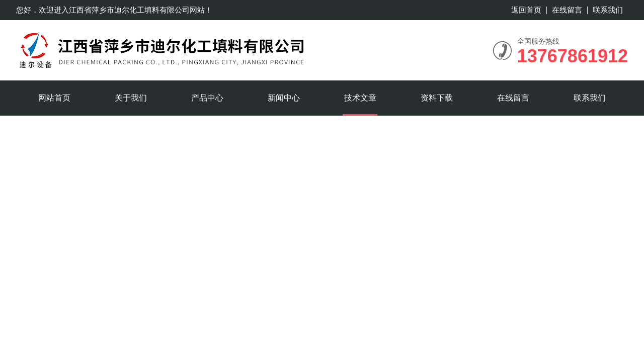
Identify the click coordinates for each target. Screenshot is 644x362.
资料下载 (437, 98)
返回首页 (526, 10)
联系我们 (608, 10)
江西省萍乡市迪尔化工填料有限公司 (129, 10)
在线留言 (567, 10)
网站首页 (54, 98)
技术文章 (360, 98)
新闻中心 (284, 98)
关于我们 (131, 98)
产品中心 (207, 98)
